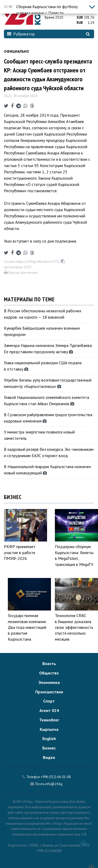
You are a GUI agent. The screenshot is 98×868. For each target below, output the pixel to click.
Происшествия (49, 692)
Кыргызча (49, 729)
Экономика (49, 682)
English (49, 738)
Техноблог (49, 720)
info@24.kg (54, 784)
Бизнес (49, 748)
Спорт (49, 701)
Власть (49, 663)
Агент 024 (49, 710)
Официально (16, 51)
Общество (49, 673)
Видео (49, 757)
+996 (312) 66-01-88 (56, 777)
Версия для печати (21, 273)
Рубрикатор (21, 34)
